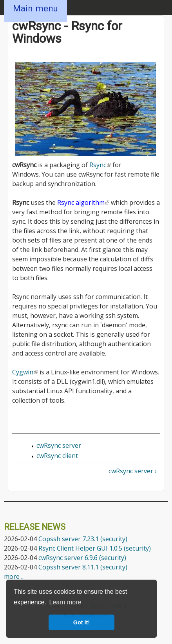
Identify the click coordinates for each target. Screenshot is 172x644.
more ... (14, 576)
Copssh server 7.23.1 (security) (83, 539)
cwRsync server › (133, 471)
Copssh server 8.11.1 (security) (83, 567)
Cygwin (25, 372)
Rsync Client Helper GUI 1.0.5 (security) (95, 548)
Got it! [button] (81, 622)
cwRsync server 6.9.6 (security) (82, 558)
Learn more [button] (65, 602)
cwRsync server (59, 445)
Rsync (100, 165)
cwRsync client (57, 456)
